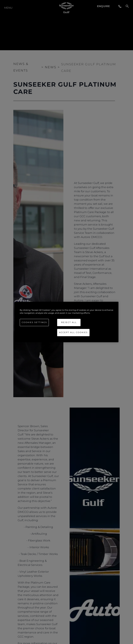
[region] (66, 322)
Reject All (69, 322)
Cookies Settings (34, 322)
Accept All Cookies (73, 332)
